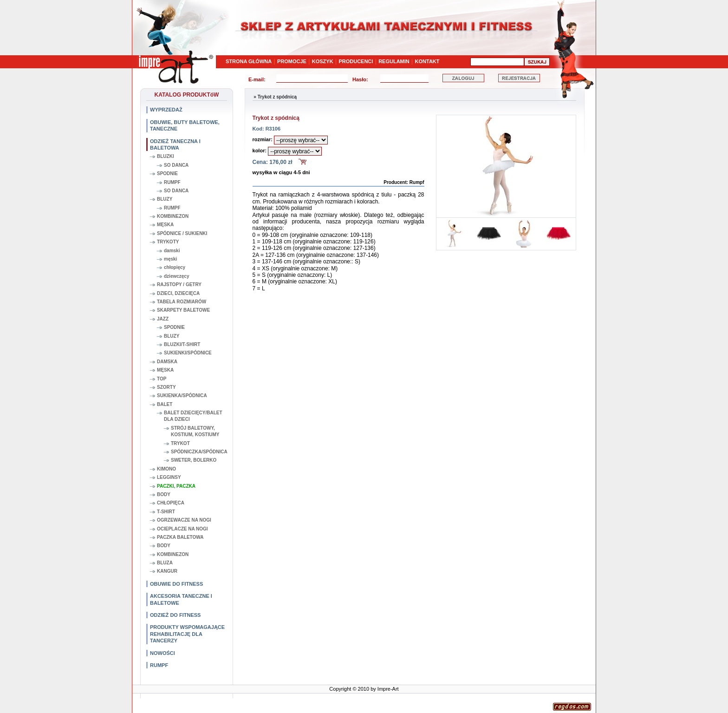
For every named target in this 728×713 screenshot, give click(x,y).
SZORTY (166, 387)
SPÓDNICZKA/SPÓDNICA (199, 452)
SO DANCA (176, 165)
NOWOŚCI (162, 653)
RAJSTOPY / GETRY (179, 285)
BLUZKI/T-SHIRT (182, 344)
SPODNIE (167, 173)
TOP (162, 379)
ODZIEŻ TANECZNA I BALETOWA (175, 144)
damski (172, 251)
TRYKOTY (168, 242)
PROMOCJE (292, 61)
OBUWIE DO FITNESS (176, 584)
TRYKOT (180, 443)
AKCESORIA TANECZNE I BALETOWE (181, 599)
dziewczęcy (176, 276)
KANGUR (167, 571)
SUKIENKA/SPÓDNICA (182, 396)
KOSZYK (323, 61)
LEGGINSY (169, 477)
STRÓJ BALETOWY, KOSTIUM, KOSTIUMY (195, 431)
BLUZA (165, 563)
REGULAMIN (394, 61)
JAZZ (163, 319)
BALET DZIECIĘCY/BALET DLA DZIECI (193, 416)
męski (170, 259)
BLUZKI (166, 156)
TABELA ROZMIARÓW (182, 302)
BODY (164, 494)
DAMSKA (167, 362)
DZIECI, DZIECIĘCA (178, 293)
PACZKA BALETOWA (180, 537)
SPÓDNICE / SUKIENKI (182, 233)
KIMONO (166, 469)
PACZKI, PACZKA (176, 486)
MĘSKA (165, 225)
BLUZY (165, 199)
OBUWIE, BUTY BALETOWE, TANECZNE (185, 125)
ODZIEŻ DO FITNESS (175, 615)
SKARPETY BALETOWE (183, 310)
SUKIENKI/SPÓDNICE (188, 353)
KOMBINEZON (173, 216)
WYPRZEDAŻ (166, 110)
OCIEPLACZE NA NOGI (182, 529)
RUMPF (172, 182)
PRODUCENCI (356, 61)
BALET (165, 404)
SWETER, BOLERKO (194, 460)
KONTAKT (427, 61)
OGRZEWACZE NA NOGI (184, 520)
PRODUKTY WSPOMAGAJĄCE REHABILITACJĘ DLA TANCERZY (187, 634)
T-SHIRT (166, 512)
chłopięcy (175, 267)
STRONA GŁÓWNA (249, 61)
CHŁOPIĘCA (171, 503)
